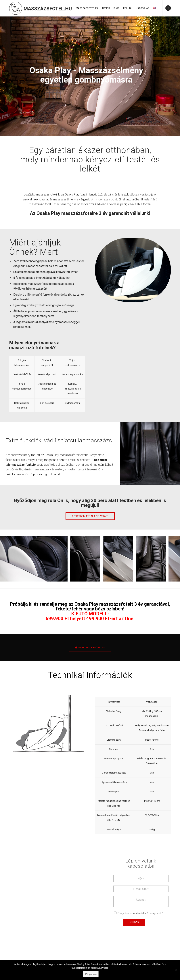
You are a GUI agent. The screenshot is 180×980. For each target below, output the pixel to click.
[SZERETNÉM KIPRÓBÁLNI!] (90, 648)
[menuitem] (87, 8)
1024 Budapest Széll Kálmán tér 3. (44, 915)
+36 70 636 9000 (33, 930)
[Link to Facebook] (168, 8)
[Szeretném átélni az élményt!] (90, 516)
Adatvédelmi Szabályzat (146, 913)
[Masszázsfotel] (40, 8)
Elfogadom (91, 974)
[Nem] (175, 970)
